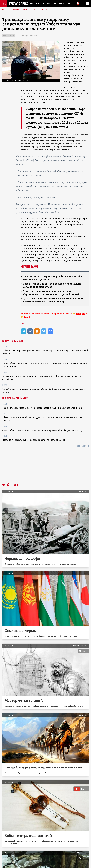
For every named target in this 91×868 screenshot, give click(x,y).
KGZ (38, 4)
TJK (43, 4)
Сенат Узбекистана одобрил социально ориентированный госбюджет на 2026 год (42, 430)
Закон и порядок (23, 36)
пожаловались (71, 245)
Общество (34, 36)
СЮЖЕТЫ (43, 10)
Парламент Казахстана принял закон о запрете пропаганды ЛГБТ (35, 440)
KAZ (32, 4)
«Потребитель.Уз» (74, 75)
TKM (49, 4)
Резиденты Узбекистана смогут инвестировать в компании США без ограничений (43, 408)
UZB (55, 4)
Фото (34, 10)
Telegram (80, 314)
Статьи (16, 10)
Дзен (27, 317)
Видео (25, 10)
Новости (6, 10)
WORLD (62, 4)
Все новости (83, 446)
